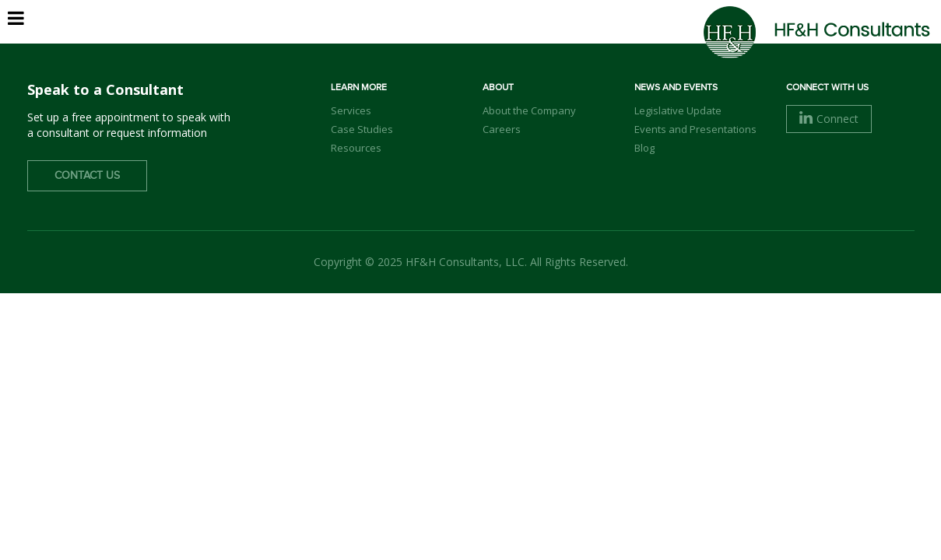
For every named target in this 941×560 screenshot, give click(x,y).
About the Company (529, 110)
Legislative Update (678, 110)
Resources (356, 148)
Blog (644, 148)
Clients (695, 39)
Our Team (537, 39)
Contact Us (87, 176)
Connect (829, 119)
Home (401, 39)
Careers (769, 39)
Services (620, 39)
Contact (869, 38)
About (463, 39)
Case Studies (362, 129)
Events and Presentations (695, 129)
